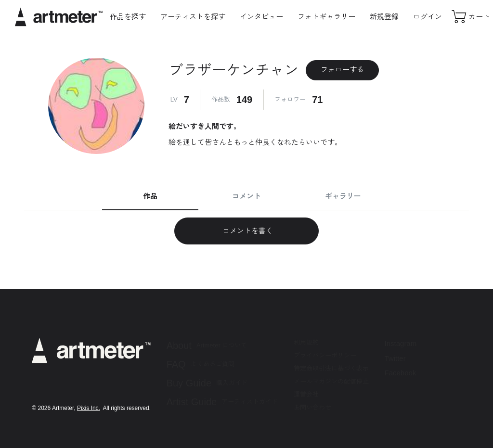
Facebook (401, 373)
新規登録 (384, 17)
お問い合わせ (312, 407)
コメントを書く (246, 231)
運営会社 (306, 394)
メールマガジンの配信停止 (331, 381)
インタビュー (261, 17)
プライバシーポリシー (325, 355)
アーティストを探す (193, 17)
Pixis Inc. (89, 408)
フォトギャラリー (326, 17)
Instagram (401, 343)
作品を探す (128, 17)
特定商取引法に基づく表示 (331, 368)
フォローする (342, 70)
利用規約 (306, 342)
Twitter (395, 358)
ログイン (428, 17)
